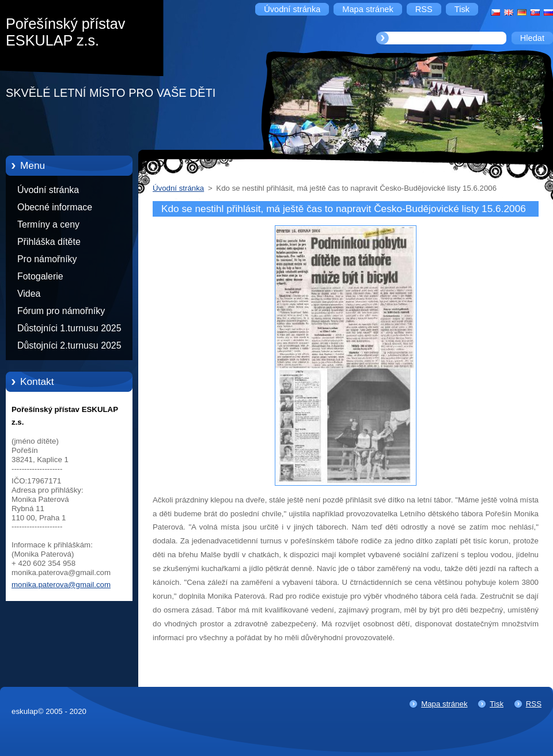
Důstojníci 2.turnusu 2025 (69, 345)
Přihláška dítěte (49, 242)
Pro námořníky (47, 259)
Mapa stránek (444, 704)
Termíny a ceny (48, 224)
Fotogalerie (40, 276)
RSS (534, 704)
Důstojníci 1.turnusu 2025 (69, 328)
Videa (29, 294)
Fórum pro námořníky (61, 311)
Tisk (497, 704)
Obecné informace (55, 207)
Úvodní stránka (48, 190)
